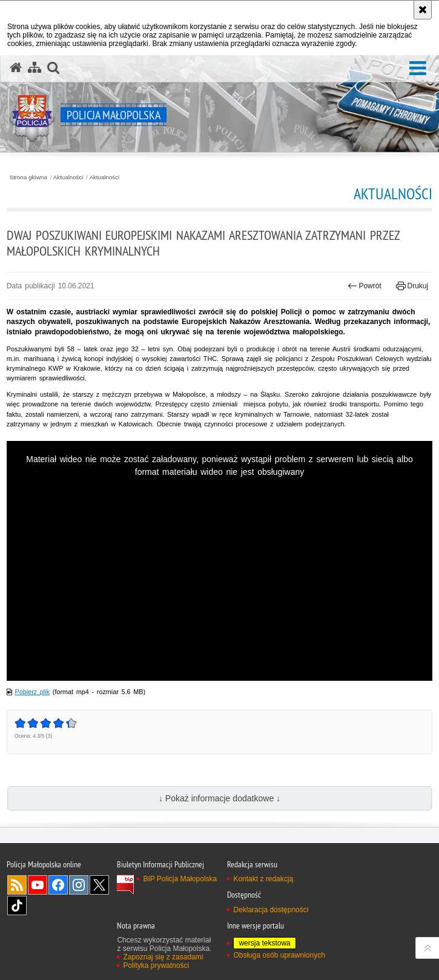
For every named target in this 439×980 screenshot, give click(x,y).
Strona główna (28, 177)
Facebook (58, 885)
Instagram (79, 885)
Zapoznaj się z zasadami (163, 957)
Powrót (365, 286)
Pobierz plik (33, 692)
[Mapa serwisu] (35, 68)
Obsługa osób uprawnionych (279, 955)
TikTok (17, 906)
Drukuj (412, 286)
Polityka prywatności (156, 965)
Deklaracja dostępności (271, 910)
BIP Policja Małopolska (180, 879)
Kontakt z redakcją (263, 879)
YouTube (38, 885)
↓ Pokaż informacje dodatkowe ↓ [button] (220, 798)
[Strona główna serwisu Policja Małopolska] (16, 68)
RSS (17, 885)
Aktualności (68, 177)
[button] (418, 69)
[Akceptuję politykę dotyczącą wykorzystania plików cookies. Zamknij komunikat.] (423, 10)
